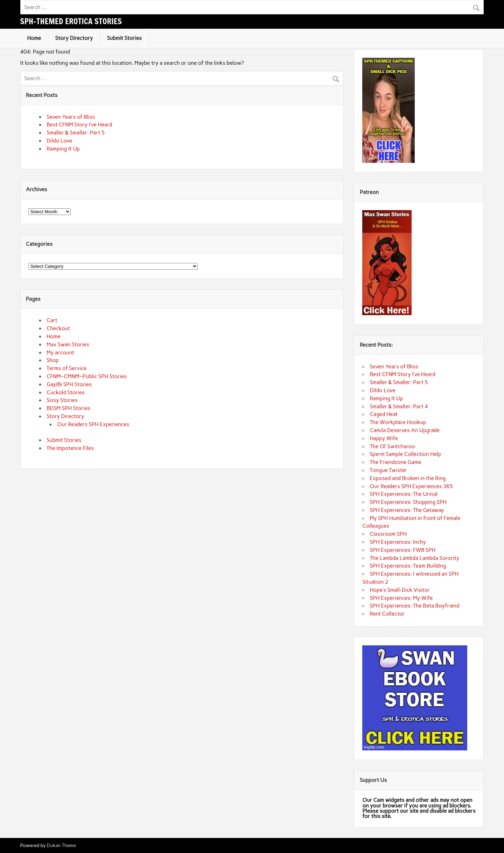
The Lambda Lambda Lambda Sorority (414, 558)
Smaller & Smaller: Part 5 (76, 133)
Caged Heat (384, 414)
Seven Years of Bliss (71, 117)
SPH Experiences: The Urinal (404, 494)
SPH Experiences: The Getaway (407, 510)
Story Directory (74, 38)
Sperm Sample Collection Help (405, 454)
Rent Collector (387, 614)
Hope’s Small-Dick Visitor (400, 590)
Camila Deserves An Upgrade (405, 430)
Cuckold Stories (66, 393)
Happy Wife (384, 438)
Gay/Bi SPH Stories (69, 384)
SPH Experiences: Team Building (408, 566)
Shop (53, 360)
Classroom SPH (388, 534)
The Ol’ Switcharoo (392, 446)
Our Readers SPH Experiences (93, 424)
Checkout (58, 328)
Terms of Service (67, 368)
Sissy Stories (62, 400)
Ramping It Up (63, 149)
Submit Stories (124, 38)
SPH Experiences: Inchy (398, 542)
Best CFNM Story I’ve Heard (79, 125)
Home (34, 38)
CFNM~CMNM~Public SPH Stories (87, 376)
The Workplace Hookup (398, 422)
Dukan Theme (61, 845)
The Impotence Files (70, 448)
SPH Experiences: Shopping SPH (408, 502)
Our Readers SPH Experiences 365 (411, 486)
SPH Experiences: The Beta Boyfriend (414, 606)
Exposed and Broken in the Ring (408, 478)
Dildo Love (59, 141)
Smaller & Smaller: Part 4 (399, 407)
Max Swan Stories (68, 345)
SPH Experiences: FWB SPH (402, 550)
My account (60, 353)
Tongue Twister (388, 470)
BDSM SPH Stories (68, 408)
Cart (52, 320)
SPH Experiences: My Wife (401, 598)
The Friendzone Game (395, 462)
